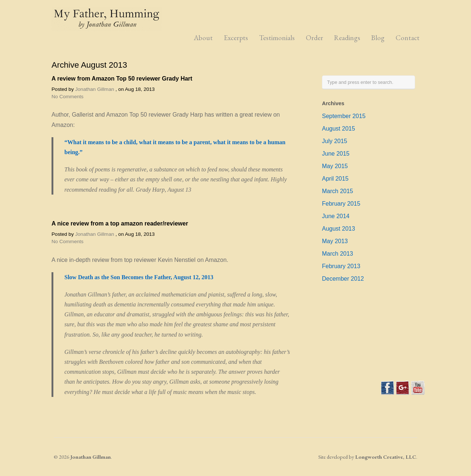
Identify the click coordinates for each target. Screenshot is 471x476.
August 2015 (339, 129)
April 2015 (335, 179)
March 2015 (338, 191)
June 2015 (336, 154)
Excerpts (236, 38)
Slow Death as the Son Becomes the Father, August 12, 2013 (139, 277)
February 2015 (341, 204)
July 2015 (335, 141)
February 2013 (341, 266)
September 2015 (344, 116)
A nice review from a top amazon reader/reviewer (120, 223)
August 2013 (339, 229)
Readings (347, 38)
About (203, 38)
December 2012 (343, 279)
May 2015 (335, 166)
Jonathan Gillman (95, 89)
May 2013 (335, 241)
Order (314, 38)
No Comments (68, 97)
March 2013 (338, 254)
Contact (408, 38)
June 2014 (336, 216)
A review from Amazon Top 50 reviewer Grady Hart (122, 79)
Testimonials (277, 38)
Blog (378, 38)
